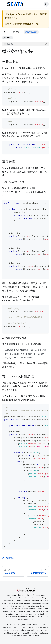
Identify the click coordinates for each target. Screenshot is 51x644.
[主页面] (5, 32)
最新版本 (27, 24)
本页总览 (8, 44)
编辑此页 (8, 558)
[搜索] (46, 4)
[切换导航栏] (4, 4)
